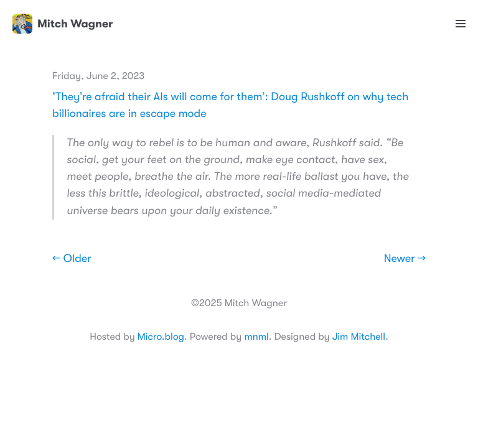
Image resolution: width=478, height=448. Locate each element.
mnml (256, 337)
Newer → (405, 259)
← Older (72, 259)
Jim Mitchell (359, 337)
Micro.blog (161, 337)
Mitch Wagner (63, 24)
